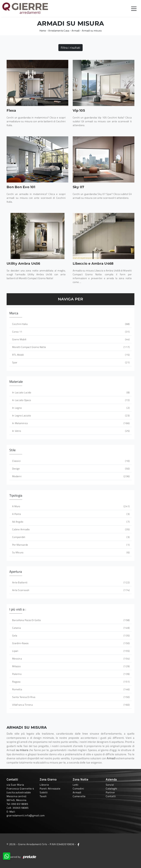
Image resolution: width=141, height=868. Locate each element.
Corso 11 (70, 332)
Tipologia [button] (16, 495)
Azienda (111, 779)
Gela (70, 635)
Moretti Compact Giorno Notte (70, 347)
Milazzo (70, 666)
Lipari (70, 651)
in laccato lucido (70, 392)
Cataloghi (111, 788)
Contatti (111, 796)
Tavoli (43, 796)
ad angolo (70, 522)
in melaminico (70, 423)
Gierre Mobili (70, 339)
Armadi (76, 30)
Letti (76, 785)
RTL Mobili (70, 355)
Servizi (110, 785)
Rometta (70, 689)
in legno (70, 408)
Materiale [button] (16, 382)
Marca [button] (14, 313)
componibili (70, 537)
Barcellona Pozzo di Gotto (70, 620)
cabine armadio (70, 529)
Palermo (70, 674)
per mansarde (70, 545)
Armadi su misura (92, 30)
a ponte (70, 514)
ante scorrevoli (70, 590)
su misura (70, 552)
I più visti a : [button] (18, 609)
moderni (70, 476)
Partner (110, 792)
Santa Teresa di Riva (70, 697)
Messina (70, 659)
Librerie (44, 785)
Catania (70, 628)
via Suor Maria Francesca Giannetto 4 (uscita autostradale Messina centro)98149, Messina (20, 792)
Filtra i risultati (71, 48)
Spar (70, 362)
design (70, 469)
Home (43, 30)
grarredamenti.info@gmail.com (26, 815)
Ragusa (70, 682)
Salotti (44, 792)
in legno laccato (70, 415)
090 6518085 (20, 804)
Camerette (79, 796)
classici (70, 461)
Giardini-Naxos (70, 643)
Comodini (78, 788)
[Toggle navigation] (134, 8)
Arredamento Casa (59, 30)
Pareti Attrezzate (50, 788)
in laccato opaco (70, 400)
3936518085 (21, 808)
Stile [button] (12, 450)
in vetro (70, 431)
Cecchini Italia (70, 324)
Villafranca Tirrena (70, 705)
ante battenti (70, 582)
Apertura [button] (16, 572)
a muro (70, 506)
